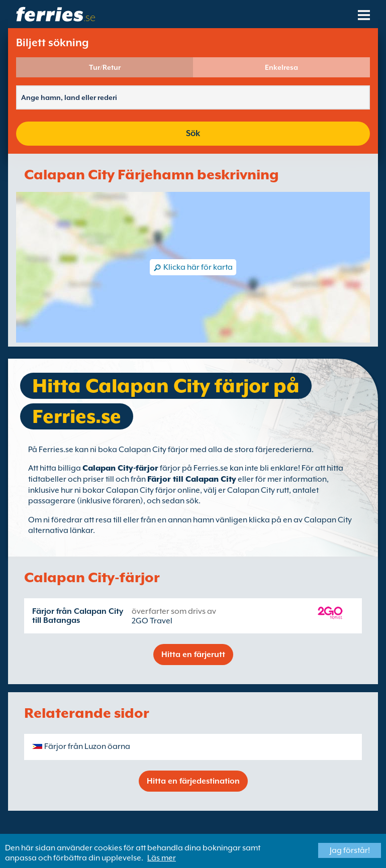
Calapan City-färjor (120, 468)
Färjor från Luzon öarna (87, 746)
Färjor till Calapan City (192, 479)
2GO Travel (152, 621)
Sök (193, 133)
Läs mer (162, 858)
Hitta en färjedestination (193, 781)
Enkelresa (281, 67)
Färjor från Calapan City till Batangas (78, 616)
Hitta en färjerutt (193, 655)
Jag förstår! (350, 850)
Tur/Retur (105, 67)
